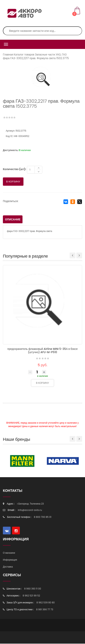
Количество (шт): (14, 170)
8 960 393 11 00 (33, 589)
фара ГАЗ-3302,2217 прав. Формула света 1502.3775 (36, 58)
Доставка (8, 567)
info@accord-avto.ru (30, 510)
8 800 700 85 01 (43, 517)
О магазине (9, 553)
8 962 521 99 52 (31, 596)
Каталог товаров (24, 55)
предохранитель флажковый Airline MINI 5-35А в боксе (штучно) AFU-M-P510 (42, 351)
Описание (13, 220)
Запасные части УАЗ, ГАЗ (51, 55)
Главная (8, 55)
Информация (10, 560)
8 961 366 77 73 (45, 610)
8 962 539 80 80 (45, 603)
